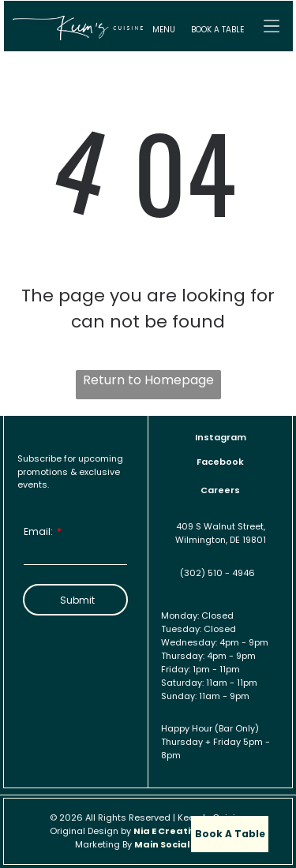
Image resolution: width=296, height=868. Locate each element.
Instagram (221, 437)
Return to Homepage (148, 380)
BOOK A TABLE (217, 30)
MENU (164, 30)
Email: (38, 531)
